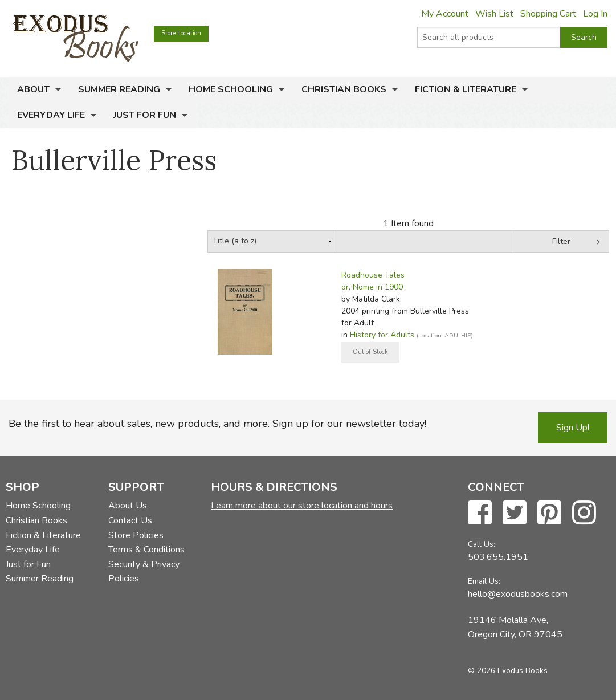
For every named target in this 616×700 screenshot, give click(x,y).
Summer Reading (119, 89)
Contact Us (130, 520)
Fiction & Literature (466, 89)
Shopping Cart (548, 14)
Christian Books (344, 89)
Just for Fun (145, 115)
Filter (561, 241)
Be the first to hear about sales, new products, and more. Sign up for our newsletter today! (217, 424)
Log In (595, 14)
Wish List (494, 14)
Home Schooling (231, 89)
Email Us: (484, 581)
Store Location (181, 33)
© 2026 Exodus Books (508, 671)
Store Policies (136, 535)
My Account (445, 14)
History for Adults (382, 335)
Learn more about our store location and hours (302, 506)
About (33, 89)
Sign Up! (573, 428)
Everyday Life (51, 115)
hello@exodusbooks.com (518, 594)
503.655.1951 (498, 557)
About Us (128, 506)
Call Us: (482, 544)
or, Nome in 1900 (372, 287)
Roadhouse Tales (373, 275)
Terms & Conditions (146, 550)
